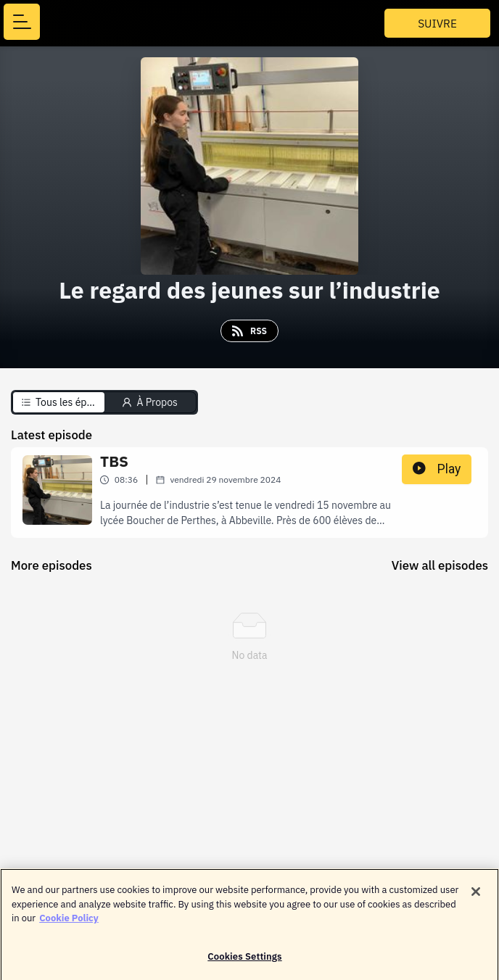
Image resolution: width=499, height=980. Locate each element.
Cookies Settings (244, 961)
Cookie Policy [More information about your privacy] (69, 922)
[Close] (476, 896)
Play (437, 469)
